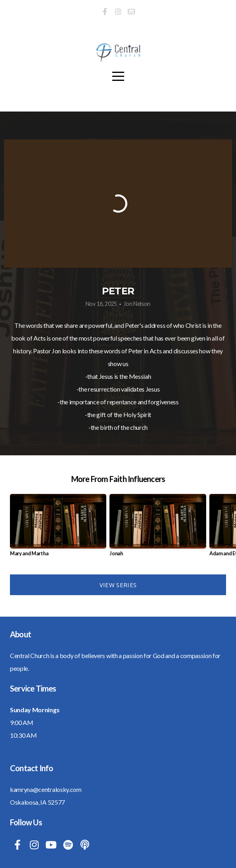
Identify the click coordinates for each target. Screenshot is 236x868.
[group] (58, 528)
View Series (118, 585)
